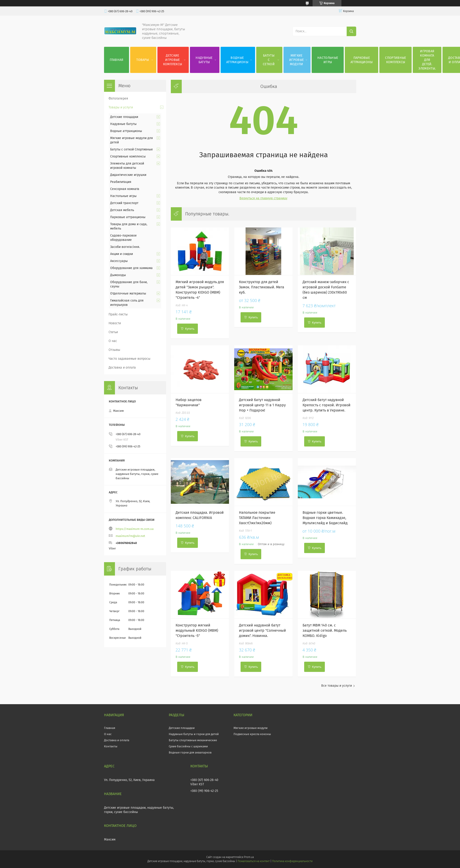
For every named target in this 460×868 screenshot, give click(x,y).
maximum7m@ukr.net (130, 536)
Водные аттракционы (237, 60)
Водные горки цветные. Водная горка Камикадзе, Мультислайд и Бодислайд (325, 518)
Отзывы (114, 350)
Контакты (111, 746)
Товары (143, 60)
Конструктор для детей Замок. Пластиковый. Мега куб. (262, 287)
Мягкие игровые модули (296, 60)
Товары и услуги (121, 107)
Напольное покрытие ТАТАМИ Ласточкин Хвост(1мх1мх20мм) (257, 518)
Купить (190, 329)
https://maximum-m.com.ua (135, 529)
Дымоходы (118, 275)
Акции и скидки (122, 254)
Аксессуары (119, 261)
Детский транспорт (124, 203)
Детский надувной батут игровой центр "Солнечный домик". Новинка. (262, 630)
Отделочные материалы (128, 293)
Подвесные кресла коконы (252, 734)
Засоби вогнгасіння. (125, 247)
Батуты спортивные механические (193, 740)
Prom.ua (249, 857)
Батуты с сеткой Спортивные (132, 149)
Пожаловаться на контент (254, 861)
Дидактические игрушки (128, 175)
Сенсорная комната (125, 189)
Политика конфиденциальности (292, 861)
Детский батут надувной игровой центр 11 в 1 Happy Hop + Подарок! (262, 405)
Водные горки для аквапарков (190, 752)
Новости (115, 323)
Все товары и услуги (337, 686)
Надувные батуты (204, 60)
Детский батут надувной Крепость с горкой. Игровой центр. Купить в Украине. (327, 405)
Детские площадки (124, 117)
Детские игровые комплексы (173, 60)
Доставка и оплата (122, 368)
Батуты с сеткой (269, 60)
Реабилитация (121, 182)
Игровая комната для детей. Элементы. (427, 60)
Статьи (113, 332)
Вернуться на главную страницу (263, 198)
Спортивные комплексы (395, 60)
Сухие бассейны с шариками (188, 746)
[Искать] (351, 31)
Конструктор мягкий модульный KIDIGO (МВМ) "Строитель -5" (197, 630)
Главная (117, 60)
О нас (113, 341)
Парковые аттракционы (362, 60)
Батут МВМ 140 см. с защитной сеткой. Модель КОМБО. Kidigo (325, 630)
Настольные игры (328, 60)
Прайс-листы (118, 314)
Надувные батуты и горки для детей (194, 734)
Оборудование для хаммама (131, 268)
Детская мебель (122, 210)
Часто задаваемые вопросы (129, 359)
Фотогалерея (118, 99)
